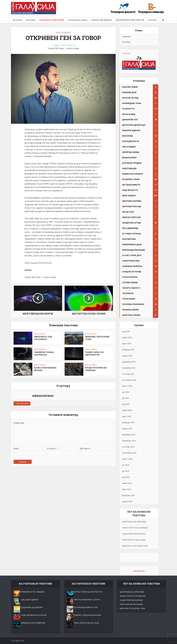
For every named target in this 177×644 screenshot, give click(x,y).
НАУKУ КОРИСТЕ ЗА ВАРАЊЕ (135, 528)
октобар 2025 (128, 374)
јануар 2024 (127, 501)
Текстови (31, 20)
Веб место (85, 448)
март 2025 (127, 416)
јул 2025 (126, 392)
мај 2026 (126, 331)
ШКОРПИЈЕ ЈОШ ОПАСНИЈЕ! (43, 338)
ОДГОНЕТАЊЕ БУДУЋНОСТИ (130, 20)
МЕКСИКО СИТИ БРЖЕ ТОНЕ (135, 546)
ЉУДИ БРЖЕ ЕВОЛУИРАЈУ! (134, 534)
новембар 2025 (129, 368)
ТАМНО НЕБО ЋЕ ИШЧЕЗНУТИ (94, 353)
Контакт (153, 20)
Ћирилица (126, 36)
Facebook (126, 53)
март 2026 (127, 344)
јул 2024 (126, 465)
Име (17, 448)
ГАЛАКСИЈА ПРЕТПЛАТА (52, 20)
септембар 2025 (129, 380)
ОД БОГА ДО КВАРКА (102, 20)
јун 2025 (126, 398)
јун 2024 (126, 471)
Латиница (126, 42)
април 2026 (127, 337)
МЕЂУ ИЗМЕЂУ (63, 33)
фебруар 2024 (128, 495)
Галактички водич (78, 20)
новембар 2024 (129, 441)
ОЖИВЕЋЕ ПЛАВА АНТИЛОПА (44, 353)
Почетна (17, 20)
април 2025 (127, 410)
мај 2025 (126, 404)
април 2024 (127, 483)
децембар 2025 (129, 362)
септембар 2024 (129, 453)
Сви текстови (22, 403)
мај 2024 (126, 477)
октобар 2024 (128, 447)
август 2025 (127, 386)
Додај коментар (68, 45)
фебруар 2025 (128, 422)
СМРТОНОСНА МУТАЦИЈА (134, 540)
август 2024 (127, 459)
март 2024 (127, 489)
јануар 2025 (127, 428)
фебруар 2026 (128, 350)
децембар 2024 (129, 435)
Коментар (19, 423)
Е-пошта (52, 448)
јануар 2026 (127, 356)
